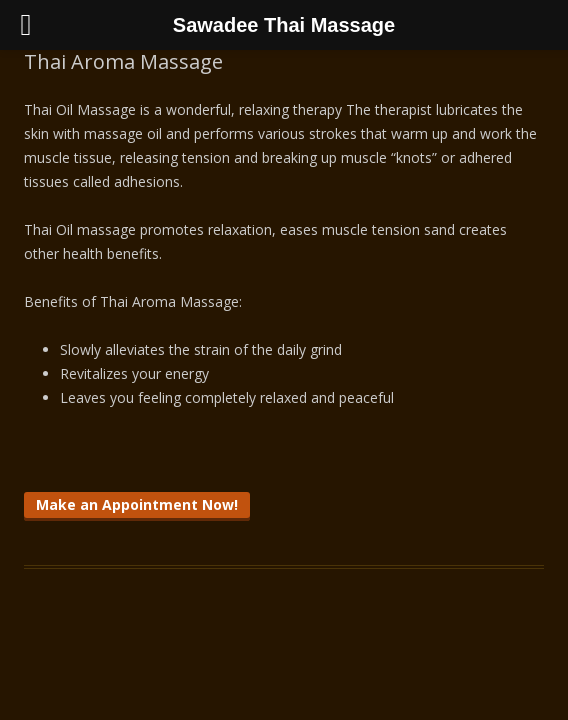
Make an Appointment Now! (137, 504)
